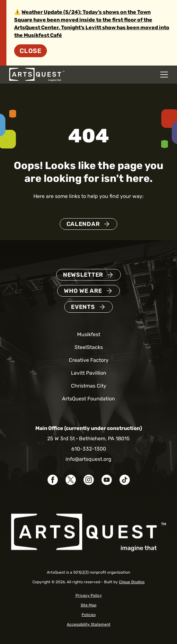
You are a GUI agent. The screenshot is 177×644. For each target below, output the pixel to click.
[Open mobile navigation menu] (164, 75)
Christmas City (89, 386)
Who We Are (83, 291)
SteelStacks (89, 347)
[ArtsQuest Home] (37, 74)
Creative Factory (89, 360)
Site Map (88, 605)
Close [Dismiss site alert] (31, 51)
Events (83, 307)
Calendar (83, 224)
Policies (89, 615)
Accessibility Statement (89, 624)
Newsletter (83, 275)
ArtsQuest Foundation (88, 399)
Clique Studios (132, 582)
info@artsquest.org (88, 459)
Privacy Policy (89, 595)
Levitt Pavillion (89, 373)
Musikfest (89, 334)
